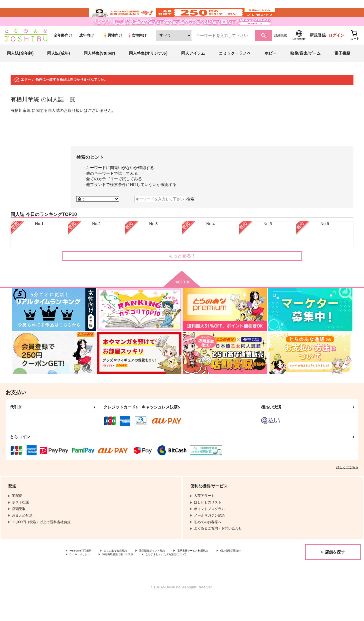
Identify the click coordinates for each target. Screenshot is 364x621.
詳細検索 (281, 52)
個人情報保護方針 (83, 573)
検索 (190, 215)
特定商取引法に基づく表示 (169, 573)
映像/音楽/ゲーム (305, 70)
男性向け (113, 52)
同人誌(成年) (58, 70)
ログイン (336, 52)
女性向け (137, 52)
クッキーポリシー (123, 573)
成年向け (87, 52)
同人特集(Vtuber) (99, 70)
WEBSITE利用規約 (84, 568)
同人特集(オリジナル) (148, 70)
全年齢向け (63, 52)
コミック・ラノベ (235, 70)
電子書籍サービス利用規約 (221, 568)
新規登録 (318, 52)
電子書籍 (342, 70)
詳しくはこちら (347, 484)
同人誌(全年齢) (20, 70)
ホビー (271, 70)
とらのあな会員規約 (126, 568)
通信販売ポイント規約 (171, 568)
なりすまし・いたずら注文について (97, 578)
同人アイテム (193, 70)
